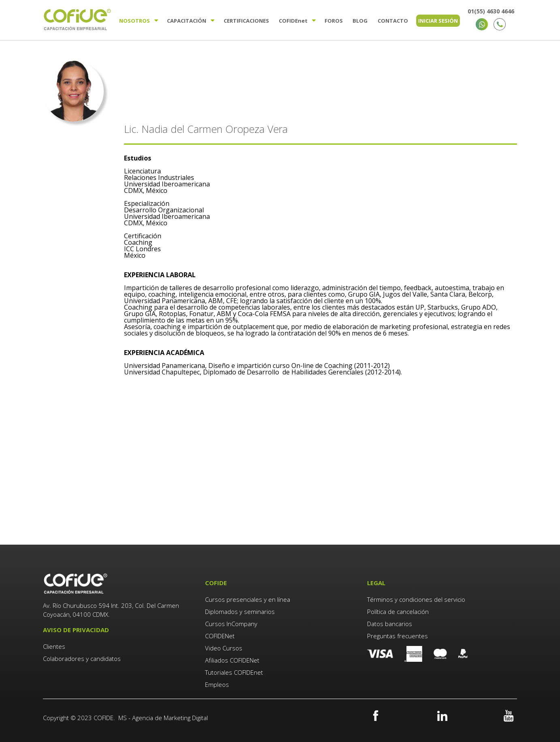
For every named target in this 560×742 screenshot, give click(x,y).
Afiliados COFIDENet (232, 660)
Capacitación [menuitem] (187, 21)
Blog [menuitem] (360, 21)
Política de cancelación (398, 612)
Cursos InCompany (231, 624)
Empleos (217, 684)
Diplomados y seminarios (240, 612)
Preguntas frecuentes (398, 636)
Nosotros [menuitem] (135, 21)
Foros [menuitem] (334, 21)
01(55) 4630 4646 (491, 11)
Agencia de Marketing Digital (170, 718)
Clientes (55, 646)
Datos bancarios (390, 624)
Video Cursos (224, 648)
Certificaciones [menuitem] (246, 21)
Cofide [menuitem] (293, 21)
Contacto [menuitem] (393, 21)
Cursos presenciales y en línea (248, 599)
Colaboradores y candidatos (82, 659)
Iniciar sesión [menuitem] (438, 21)
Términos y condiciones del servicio (416, 599)
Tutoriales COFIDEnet (234, 672)
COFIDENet (220, 636)
